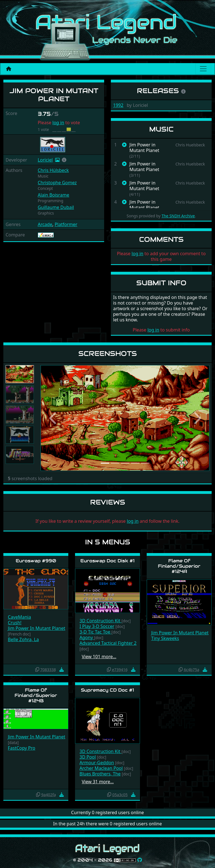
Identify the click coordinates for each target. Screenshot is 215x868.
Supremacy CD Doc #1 (107, 690)
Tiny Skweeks (165, 638)
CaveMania (19, 617)
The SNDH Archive (178, 216)
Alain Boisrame (54, 195)
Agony (87, 637)
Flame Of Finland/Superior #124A (179, 566)
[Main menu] (203, 69)
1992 (118, 105)
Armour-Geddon (97, 763)
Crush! (15, 623)
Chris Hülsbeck (53, 170)
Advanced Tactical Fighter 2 (108, 643)
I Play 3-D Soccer (97, 626)
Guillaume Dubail (56, 207)
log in (58, 123)
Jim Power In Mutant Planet (37, 628)
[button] (64, 160)
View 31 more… (98, 782)
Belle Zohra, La (23, 639)
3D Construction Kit (101, 621)
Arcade (45, 224)
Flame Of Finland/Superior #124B (36, 695)
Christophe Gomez (57, 183)
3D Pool (88, 757)
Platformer (66, 224)
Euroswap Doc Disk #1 (107, 561)
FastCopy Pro (22, 748)
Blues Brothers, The (100, 774)
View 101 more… (99, 657)
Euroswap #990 (36, 561)
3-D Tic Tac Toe (95, 632)
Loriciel (45, 160)
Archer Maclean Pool (101, 768)
